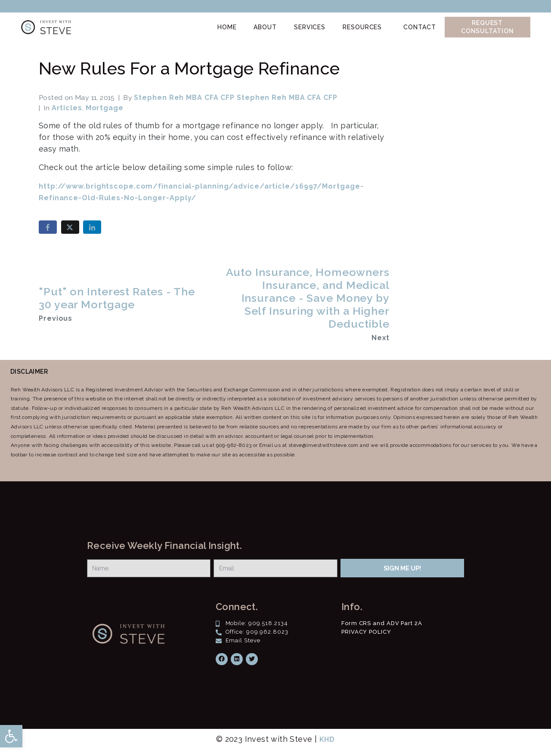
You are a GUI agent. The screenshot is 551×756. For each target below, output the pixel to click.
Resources (362, 27)
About (265, 27)
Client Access (501, 6)
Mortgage (105, 108)
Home (227, 27)
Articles (67, 108)
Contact (419, 27)
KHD (327, 739)
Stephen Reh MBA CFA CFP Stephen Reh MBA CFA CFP (235, 98)
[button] (11, 736)
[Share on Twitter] (70, 227)
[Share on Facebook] (48, 227)
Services (310, 27)
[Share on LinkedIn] (92, 227)
